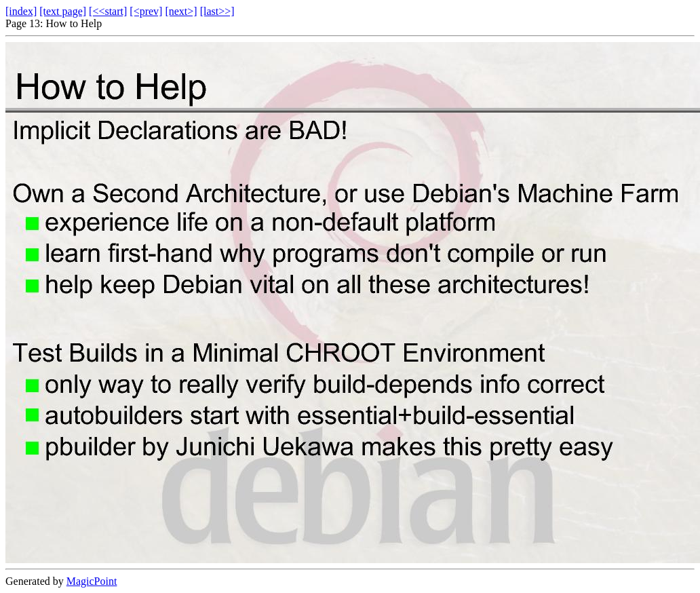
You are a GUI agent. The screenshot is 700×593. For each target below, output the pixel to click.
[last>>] (217, 11)
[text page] (63, 11)
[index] (21, 11)
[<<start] (108, 11)
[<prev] (146, 11)
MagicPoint (92, 581)
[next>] (181, 11)
